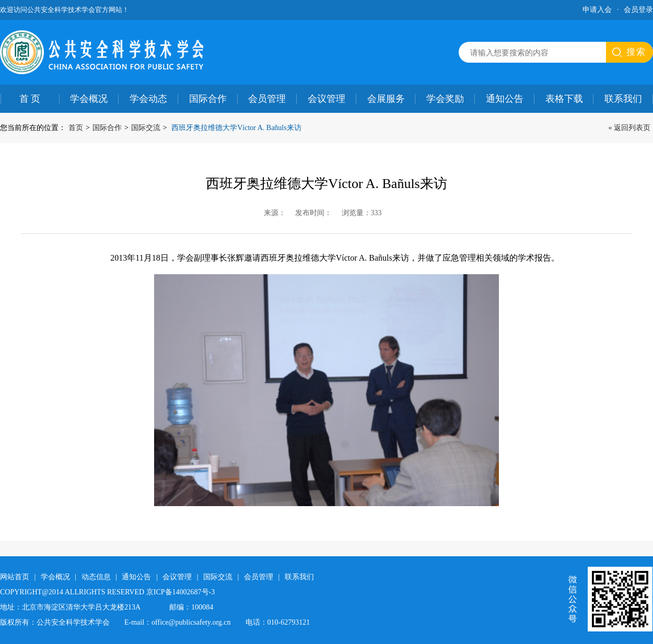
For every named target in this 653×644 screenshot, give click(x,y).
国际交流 (146, 128)
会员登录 (638, 10)
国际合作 (208, 99)
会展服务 (386, 99)
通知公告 (505, 99)
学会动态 (148, 99)
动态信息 (96, 577)
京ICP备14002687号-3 (180, 592)
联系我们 (299, 577)
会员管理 (267, 99)
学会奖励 (445, 99)
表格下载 (564, 99)
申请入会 (597, 10)
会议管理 (326, 99)
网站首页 (15, 577)
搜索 (636, 52)
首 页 (30, 99)
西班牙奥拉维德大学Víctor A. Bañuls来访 (236, 128)
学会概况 (89, 99)
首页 (76, 128)
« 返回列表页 (630, 128)
